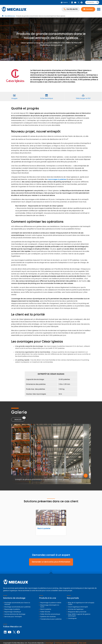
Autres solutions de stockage (15, 614)
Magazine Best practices (77, 612)
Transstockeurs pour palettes (51, 619)
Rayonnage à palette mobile (51, 603)
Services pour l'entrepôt (13, 617)
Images (19, 419)
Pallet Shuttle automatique (50, 614)
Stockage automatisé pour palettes (17, 607)
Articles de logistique (76, 609)
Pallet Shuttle (45, 612)
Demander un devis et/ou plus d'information (51, 562)
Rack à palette (44, 529)
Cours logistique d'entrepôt (78, 607)
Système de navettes (48, 617)
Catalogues (72, 618)
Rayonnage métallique (13, 612)
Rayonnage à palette (12, 609)
